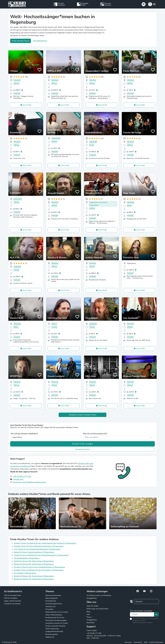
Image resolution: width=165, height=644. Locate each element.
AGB (146, 642)
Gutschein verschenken (12, 604)
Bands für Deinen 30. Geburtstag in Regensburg (34, 576)
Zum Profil (27, 105)
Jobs (88, 614)
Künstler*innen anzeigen (83, 444)
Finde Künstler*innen (21, 41)
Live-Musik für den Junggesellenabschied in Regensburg (37, 549)
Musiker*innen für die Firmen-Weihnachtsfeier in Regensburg (39, 567)
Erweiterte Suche (83, 449)
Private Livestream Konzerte (55, 626)
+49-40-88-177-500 (22, 476)
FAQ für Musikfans (11, 598)
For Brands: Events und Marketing (99, 595)
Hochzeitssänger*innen (54, 604)
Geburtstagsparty (52, 598)
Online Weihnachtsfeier (54, 615)
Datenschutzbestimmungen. (143, 622)
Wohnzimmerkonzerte (53, 595)
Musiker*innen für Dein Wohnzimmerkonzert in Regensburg (39, 546)
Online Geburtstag (52, 629)
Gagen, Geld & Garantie (12, 601)
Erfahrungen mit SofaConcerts (97, 609)
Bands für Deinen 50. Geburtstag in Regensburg (34, 561)
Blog (88, 612)
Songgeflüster (92, 598)
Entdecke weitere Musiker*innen (83, 415)
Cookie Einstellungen (156, 642)
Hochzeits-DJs (50, 607)
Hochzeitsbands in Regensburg (27, 558)
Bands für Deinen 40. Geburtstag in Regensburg (34, 579)
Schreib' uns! (18, 479)
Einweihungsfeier (52, 634)
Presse (89, 617)
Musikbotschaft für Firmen (55, 618)
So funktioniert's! (40, 41)
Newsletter (91, 623)
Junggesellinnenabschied (54, 631)
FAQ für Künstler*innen (13, 595)
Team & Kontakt (92, 606)
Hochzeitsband (51, 601)
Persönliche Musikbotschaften (56, 620)
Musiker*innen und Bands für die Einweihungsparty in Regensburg (41, 555)
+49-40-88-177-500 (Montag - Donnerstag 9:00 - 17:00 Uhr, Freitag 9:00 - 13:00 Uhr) (104, 636)
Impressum (128, 642)
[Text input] (142, 614)
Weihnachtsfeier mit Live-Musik (57, 612)
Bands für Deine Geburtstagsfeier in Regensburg (34, 552)
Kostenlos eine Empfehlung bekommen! (29, 482)
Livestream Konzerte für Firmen (57, 623)
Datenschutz (138, 642)
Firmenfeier (49, 609)
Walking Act (50, 637)
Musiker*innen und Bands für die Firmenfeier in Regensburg (39, 570)
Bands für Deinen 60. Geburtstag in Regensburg (34, 564)
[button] (152, 4)
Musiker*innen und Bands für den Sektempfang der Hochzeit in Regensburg (45, 543)
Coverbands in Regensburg (25, 573)
